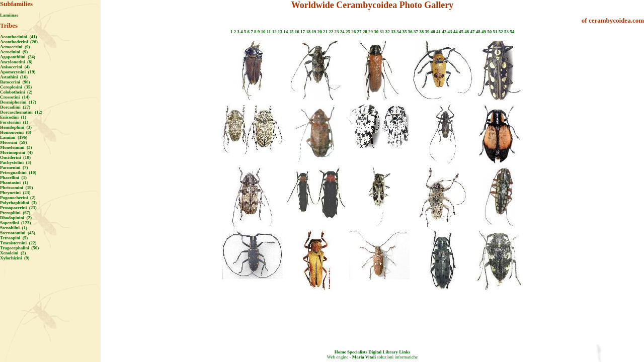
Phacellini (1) (13, 177)
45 (461, 32)
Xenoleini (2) (13, 253)
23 (336, 32)
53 (506, 32)
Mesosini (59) (14, 142)
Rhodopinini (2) (16, 218)
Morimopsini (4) (16, 152)
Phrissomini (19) (17, 188)
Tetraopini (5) (14, 238)
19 (314, 32)
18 (308, 32)
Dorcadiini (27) (15, 107)
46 (467, 32)
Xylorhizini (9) (15, 258)
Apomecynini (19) (18, 72)
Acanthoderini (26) (19, 42)
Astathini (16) (14, 77)
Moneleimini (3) (16, 147)
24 (342, 32)
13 (280, 32)
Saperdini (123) (16, 223)
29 (371, 32)
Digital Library (383, 352)
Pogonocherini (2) (18, 198)
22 (331, 32)
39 (427, 32)
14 (286, 32)
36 (410, 32)
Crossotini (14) (15, 97)
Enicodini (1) (13, 117)
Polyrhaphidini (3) (18, 203)
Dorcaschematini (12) (21, 112)
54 (512, 32)
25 (348, 32)
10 (263, 32)
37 (416, 32)
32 (388, 32)
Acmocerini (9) (15, 47)
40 (433, 32)
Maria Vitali (364, 357)
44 (456, 32)
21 (325, 32)
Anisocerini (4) (15, 67)
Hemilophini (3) (16, 127)
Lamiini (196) (14, 137)
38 (421, 32)
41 (438, 32)
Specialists (357, 352)
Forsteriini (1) (14, 122)
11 (269, 32)
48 (478, 32)
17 (303, 32)
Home (340, 352)
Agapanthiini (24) (18, 57)
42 (444, 32)
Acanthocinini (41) (19, 37)
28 (365, 32)
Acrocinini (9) (14, 52)
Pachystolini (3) (16, 162)
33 (393, 32)
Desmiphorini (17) (18, 102)
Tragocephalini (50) (19, 248)
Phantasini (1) (14, 183)
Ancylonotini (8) (16, 62)
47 (472, 32)
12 (274, 32)
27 (359, 32)
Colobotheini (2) (16, 92)
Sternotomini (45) (18, 233)
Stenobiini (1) (14, 228)
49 (484, 32)
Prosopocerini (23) (18, 208)
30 (376, 32)
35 (404, 32)
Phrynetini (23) (15, 193)
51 (495, 32)
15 (291, 32)
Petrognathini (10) (18, 172)
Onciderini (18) (15, 157)
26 (353, 32)
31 (382, 32)
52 (501, 32)
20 (320, 32)
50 (489, 32)
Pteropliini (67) (15, 213)
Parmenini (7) (14, 167)
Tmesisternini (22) (18, 243)
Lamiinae (9, 15)
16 (297, 32)
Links (405, 352)
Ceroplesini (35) (16, 87)
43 (450, 32)
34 (399, 32)
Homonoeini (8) (16, 132)
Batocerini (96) (15, 82)
